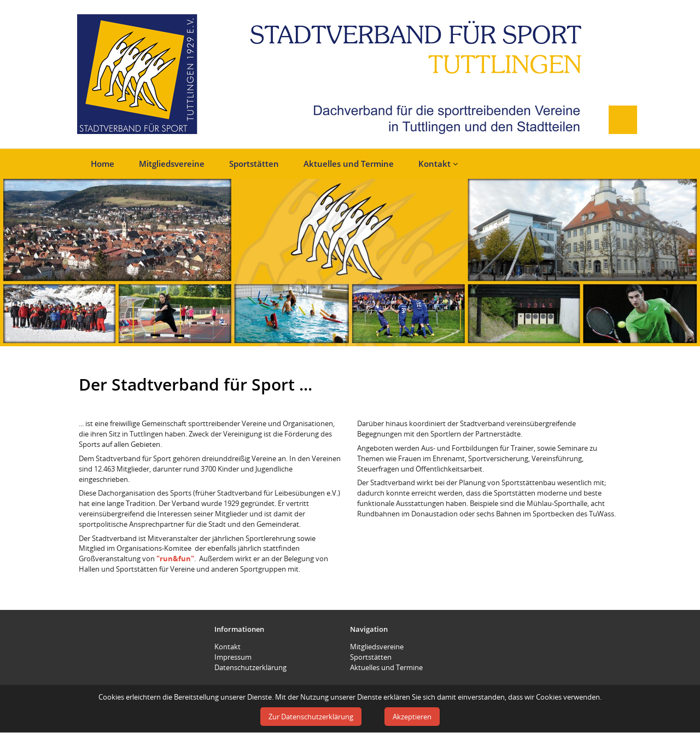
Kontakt (438, 164)
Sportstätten (254, 164)
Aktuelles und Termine (349, 164)
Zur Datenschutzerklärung (311, 717)
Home (103, 164)
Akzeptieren (412, 717)
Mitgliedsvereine (172, 164)
